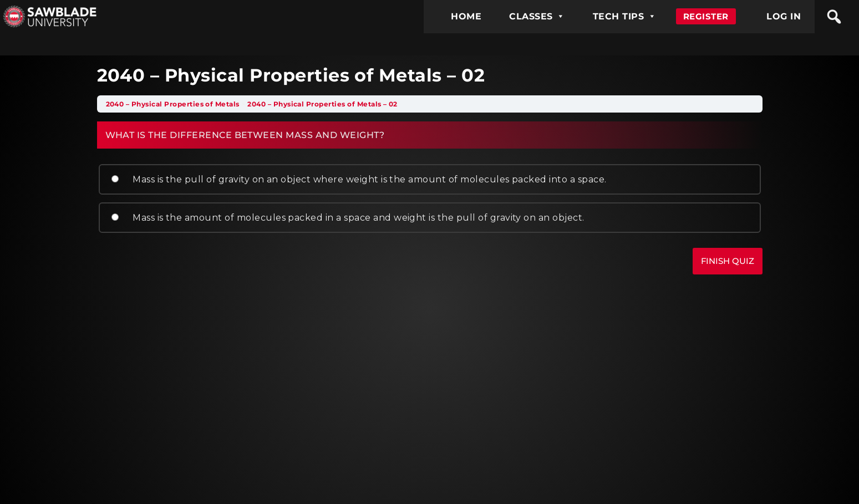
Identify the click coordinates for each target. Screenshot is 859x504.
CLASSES (537, 16)
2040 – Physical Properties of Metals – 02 (322, 104)
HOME (466, 16)
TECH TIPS (625, 16)
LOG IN (784, 16)
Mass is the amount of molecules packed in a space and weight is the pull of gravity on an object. (347, 218)
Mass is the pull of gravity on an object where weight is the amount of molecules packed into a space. (358, 179)
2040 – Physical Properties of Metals (173, 104)
